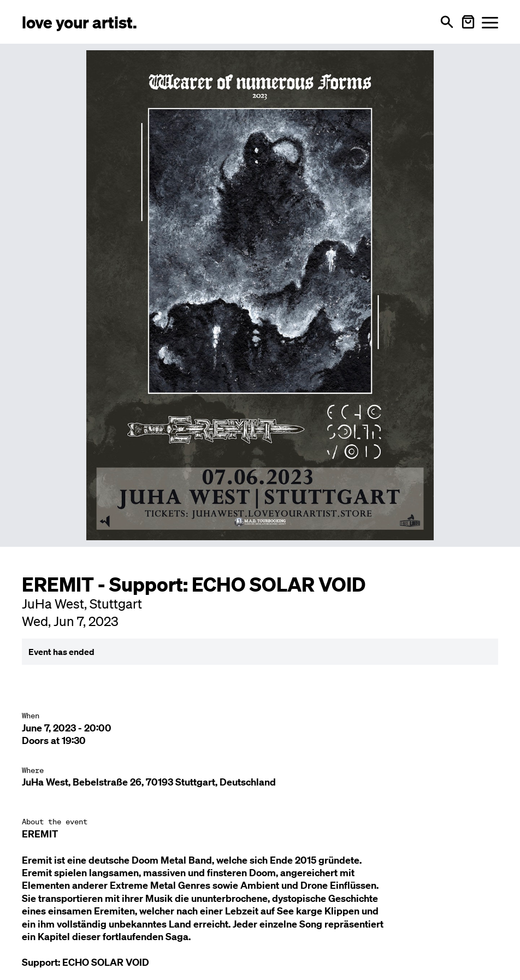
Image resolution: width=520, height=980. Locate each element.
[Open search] (447, 22)
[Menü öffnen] (490, 22)
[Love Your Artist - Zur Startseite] (79, 22)
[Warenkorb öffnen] (468, 22)
